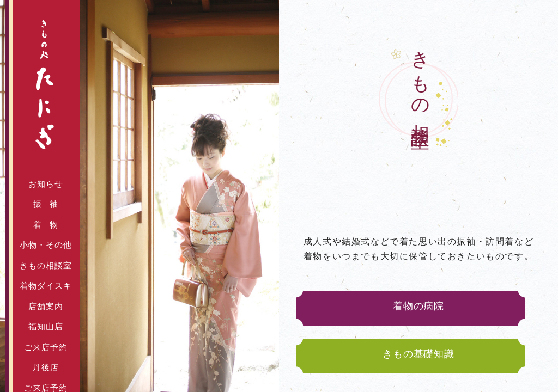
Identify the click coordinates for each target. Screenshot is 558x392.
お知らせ (46, 184)
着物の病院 (418, 308)
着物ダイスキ (46, 286)
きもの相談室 (46, 266)
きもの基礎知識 (418, 354)
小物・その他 (46, 245)
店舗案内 (46, 307)
